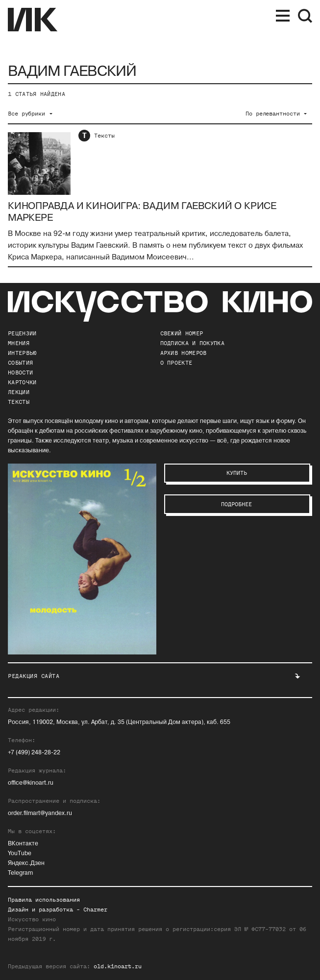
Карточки (22, 382)
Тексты (104, 136)
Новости (20, 373)
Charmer (95, 910)
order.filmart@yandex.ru (40, 813)
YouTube (20, 853)
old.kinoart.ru (118, 966)
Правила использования (44, 900)
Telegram (20, 873)
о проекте (176, 363)
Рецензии (22, 333)
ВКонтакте (23, 844)
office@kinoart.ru (31, 783)
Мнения (19, 343)
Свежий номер (182, 333)
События (20, 363)
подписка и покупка (192, 343)
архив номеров (184, 353)
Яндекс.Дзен (26, 863)
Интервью (22, 353)
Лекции (19, 392)
